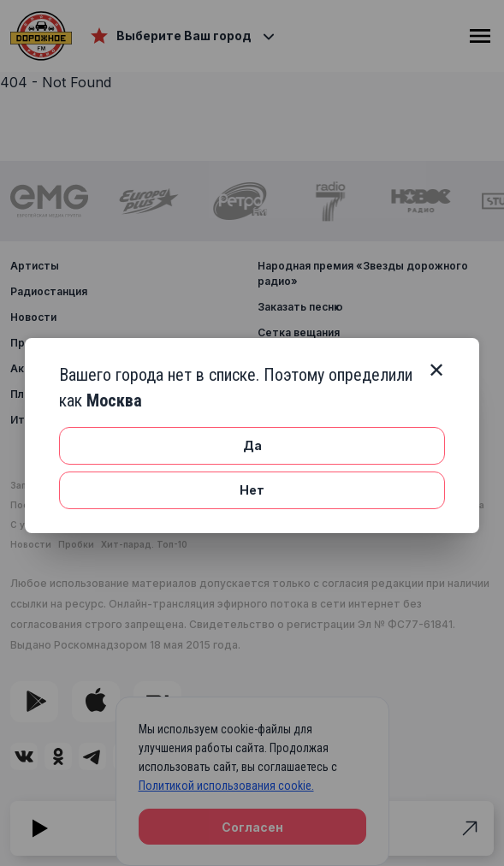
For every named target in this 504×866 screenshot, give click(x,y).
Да (252, 445)
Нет (252, 490)
